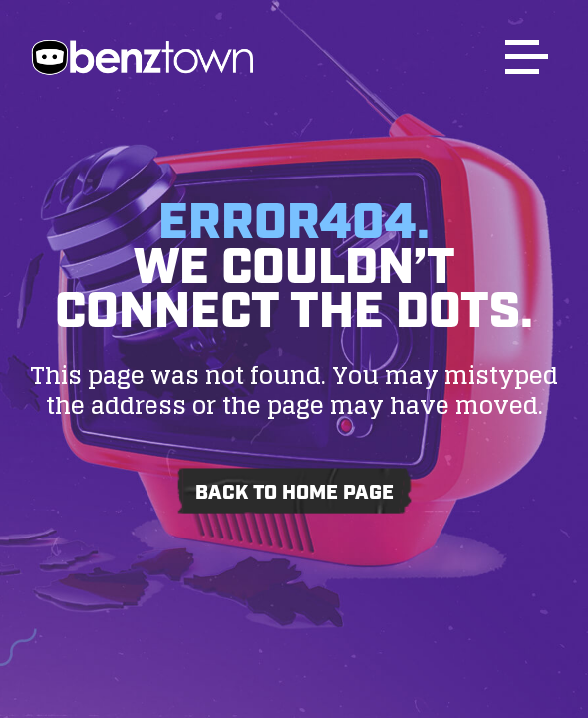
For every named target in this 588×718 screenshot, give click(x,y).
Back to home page (294, 493)
